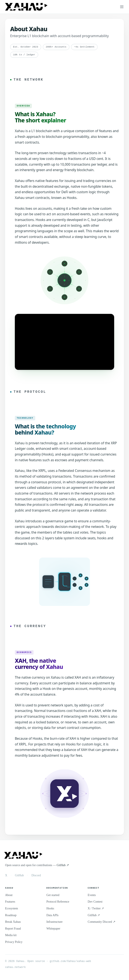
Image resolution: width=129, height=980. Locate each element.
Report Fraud (13, 928)
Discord (36, 875)
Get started (53, 894)
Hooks (50, 908)
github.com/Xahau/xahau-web (70, 961)
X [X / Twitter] (6, 875)
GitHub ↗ (63, 865)
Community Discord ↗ (101, 921)
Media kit (11, 935)
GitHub (19, 875)
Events (92, 894)
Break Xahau (13, 921)
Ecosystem (12, 908)
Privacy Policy (14, 941)
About (9, 894)
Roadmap (11, 915)
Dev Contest (95, 901)
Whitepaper (53, 928)
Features (10, 901)
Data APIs (53, 915)
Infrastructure (55, 921)
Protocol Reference (58, 901)
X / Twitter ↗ (96, 908)
